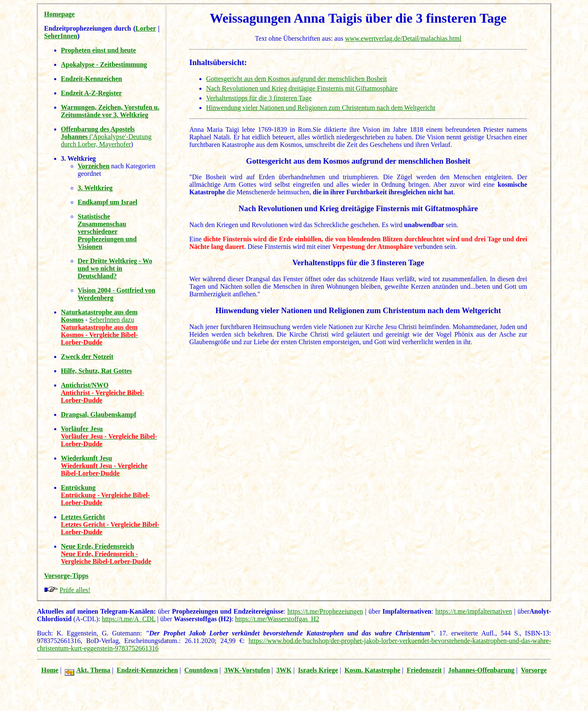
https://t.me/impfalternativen (474, 611)
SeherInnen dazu (112, 320)
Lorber (146, 28)
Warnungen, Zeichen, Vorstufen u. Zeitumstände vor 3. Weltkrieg (110, 111)
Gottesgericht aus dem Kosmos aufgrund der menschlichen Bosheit (297, 79)
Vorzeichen (94, 166)
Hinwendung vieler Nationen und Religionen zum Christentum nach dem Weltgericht (321, 108)
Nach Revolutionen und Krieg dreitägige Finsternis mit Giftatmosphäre (302, 88)
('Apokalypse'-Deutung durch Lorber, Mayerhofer (106, 137)
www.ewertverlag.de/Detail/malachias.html (403, 38)
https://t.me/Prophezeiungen (325, 611)
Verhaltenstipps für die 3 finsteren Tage (259, 98)
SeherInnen (61, 36)
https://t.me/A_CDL (129, 619)
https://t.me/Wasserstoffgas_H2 (277, 619)
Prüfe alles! (75, 590)
